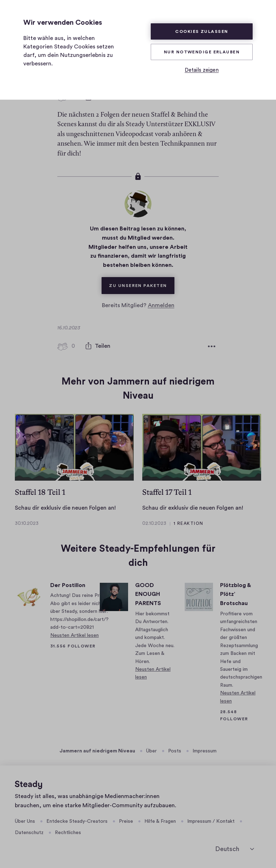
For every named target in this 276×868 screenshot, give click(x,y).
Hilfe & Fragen (160, 821)
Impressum (205, 751)
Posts (175, 751)
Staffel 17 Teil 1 (167, 492)
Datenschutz (29, 833)
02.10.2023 (154, 523)
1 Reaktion (188, 523)
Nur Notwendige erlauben (202, 52)
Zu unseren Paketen (142, 282)
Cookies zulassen (202, 31)
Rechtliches (68, 833)
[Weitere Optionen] (212, 346)
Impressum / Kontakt (211, 821)
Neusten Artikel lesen (74, 635)
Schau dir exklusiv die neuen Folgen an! (65, 508)
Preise (126, 821)
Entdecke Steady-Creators (77, 821)
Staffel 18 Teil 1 (40, 492)
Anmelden (161, 305)
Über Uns (25, 821)
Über (151, 751)
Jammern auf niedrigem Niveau (97, 751)
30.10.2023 (27, 523)
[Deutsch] (235, 849)
